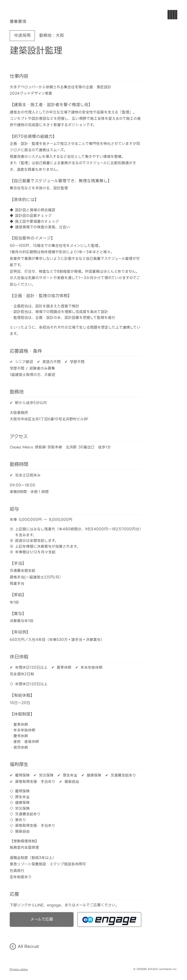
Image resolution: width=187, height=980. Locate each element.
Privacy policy (19, 969)
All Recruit (24, 946)
